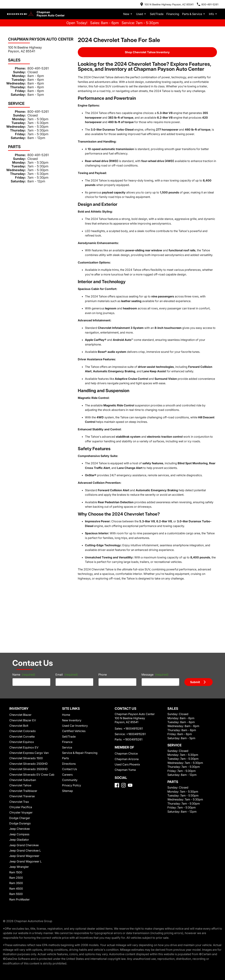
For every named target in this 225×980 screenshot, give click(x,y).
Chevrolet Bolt (19, 650)
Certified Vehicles (73, 656)
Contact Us (69, 693)
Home (66, 639)
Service (67, 672)
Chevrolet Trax (19, 726)
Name (19, 597)
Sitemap (67, 715)
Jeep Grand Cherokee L (24, 775)
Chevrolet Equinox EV (24, 672)
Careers (67, 699)
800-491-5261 (34, 65)
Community (70, 704)
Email (64, 597)
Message (156, 596)
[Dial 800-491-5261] (211, 4)
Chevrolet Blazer (20, 639)
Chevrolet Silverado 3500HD (28, 693)
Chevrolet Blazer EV (23, 645)
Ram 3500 (17, 808)
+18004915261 (131, 658)
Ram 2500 (17, 802)
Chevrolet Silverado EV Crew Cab (31, 699)
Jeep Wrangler (19, 791)
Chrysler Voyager (21, 737)
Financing (176, 11)
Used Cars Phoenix (126, 693)
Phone (102, 597)
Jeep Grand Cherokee (23, 769)
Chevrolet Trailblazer (23, 715)
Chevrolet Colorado (22, 656)
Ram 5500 (17, 818)
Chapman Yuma (124, 699)
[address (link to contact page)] (174, 4)
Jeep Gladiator (19, 764)
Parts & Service (195, 11)
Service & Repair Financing (79, 677)
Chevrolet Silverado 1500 (25, 683)
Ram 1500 (17, 797)
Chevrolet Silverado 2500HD (28, 688)
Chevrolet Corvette (22, 661)
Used (148, 11)
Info (214, 11)
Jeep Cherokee (19, 753)
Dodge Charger (19, 742)
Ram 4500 (17, 813)
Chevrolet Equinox (22, 666)
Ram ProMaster (20, 824)
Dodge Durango (20, 748)
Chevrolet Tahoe (20, 710)
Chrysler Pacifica (21, 731)
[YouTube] (130, 719)
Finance (67, 666)
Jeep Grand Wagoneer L (25, 786)
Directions (69, 688)
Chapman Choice (125, 683)
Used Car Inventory (74, 650)
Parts (66, 683)
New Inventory (71, 645)
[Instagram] (123, 719)
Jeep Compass (19, 759)
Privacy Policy (71, 710)
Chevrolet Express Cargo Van (28, 677)
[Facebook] (117, 719)
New (135, 11)
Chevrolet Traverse (22, 721)
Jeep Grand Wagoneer (23, 780)
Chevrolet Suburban (22, 704)
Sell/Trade (162, 11)
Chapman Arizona (125, 688)
